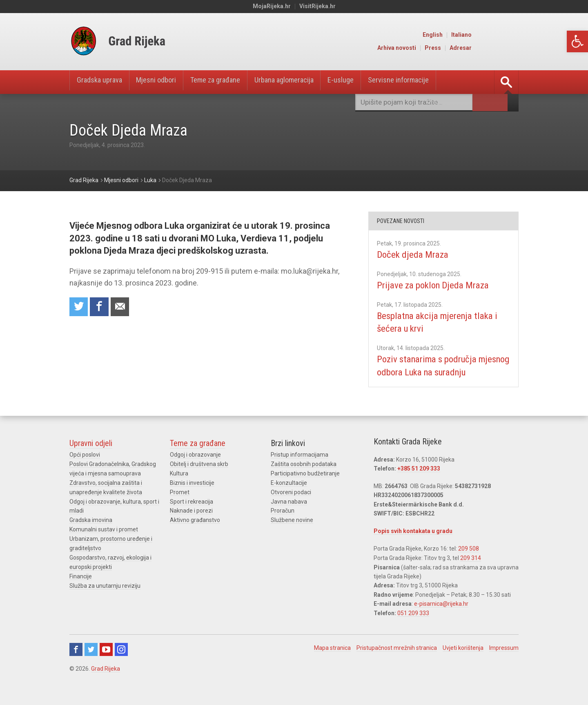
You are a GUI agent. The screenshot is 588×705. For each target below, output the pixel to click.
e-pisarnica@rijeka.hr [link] (441, 616)
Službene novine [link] (292, 531)
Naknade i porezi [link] (191, 522)
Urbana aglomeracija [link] (309, 82)
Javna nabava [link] (289, 513)
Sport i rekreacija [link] (192, 513)
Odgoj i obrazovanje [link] (195, 467)
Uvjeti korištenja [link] (463, 659)
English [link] (480, 35)
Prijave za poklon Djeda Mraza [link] (437, 285)
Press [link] (481, 48)
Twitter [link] (91, 661)
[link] (577, 41)
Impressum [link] (504, 659)
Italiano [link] (509, 35)
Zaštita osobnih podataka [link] (304, 476)
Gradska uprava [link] (102, 82)
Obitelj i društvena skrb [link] (199, 476)
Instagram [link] (121, 661)
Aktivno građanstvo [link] (195, 531)
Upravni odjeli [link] (91, 456)
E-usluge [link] (371, 82)
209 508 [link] (469, 561)
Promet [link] (180, 504)
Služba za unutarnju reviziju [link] (105, 595)
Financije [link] (81, 586)
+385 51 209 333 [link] (419, 481)
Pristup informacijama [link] (300, 467)
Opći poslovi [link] (85, 467)
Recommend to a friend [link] (122, 307)
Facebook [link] (76, 661)
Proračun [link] (283, 522)
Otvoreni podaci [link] (291, 504)
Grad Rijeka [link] (106, 680)
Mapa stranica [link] (332, 659)
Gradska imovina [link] (91, 531)
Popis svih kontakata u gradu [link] (413, 543)
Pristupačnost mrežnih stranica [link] (397, 659)
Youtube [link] (106, 661)
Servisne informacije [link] (434, 82)
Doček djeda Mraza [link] (415, 254)
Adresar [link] (508, 48)
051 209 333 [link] (413, 625)
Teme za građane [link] (232, 82)
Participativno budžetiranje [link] (305, 486)
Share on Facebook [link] (101, 307)
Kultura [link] (179, 486)
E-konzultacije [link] (289, 495)
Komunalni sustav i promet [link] (104, 540)
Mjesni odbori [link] (166, 82)
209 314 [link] (471, 570)
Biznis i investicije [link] (192, 495)
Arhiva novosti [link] (444, 48)
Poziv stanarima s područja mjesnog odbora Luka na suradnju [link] (431, 372)
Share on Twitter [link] (79, 307)
